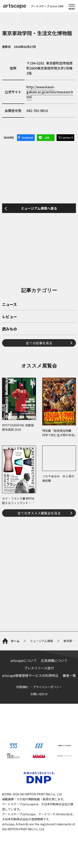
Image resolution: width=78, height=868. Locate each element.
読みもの (10, 329)
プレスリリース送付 (39, 668)
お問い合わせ (39, 694)
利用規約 (22, 687)
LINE (47, 138)
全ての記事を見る (39, 343)
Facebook (28, 138)
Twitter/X (67, 138)
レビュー (10, 317)
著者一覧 (69, 675)
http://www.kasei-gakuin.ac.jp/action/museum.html (50, 92)
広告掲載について (54, 660)
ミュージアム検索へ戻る (39, 208)
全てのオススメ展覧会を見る (39, 513)
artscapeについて (24, 660)
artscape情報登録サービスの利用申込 (30, 675)
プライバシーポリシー (47, 687)
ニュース (9, 305)
